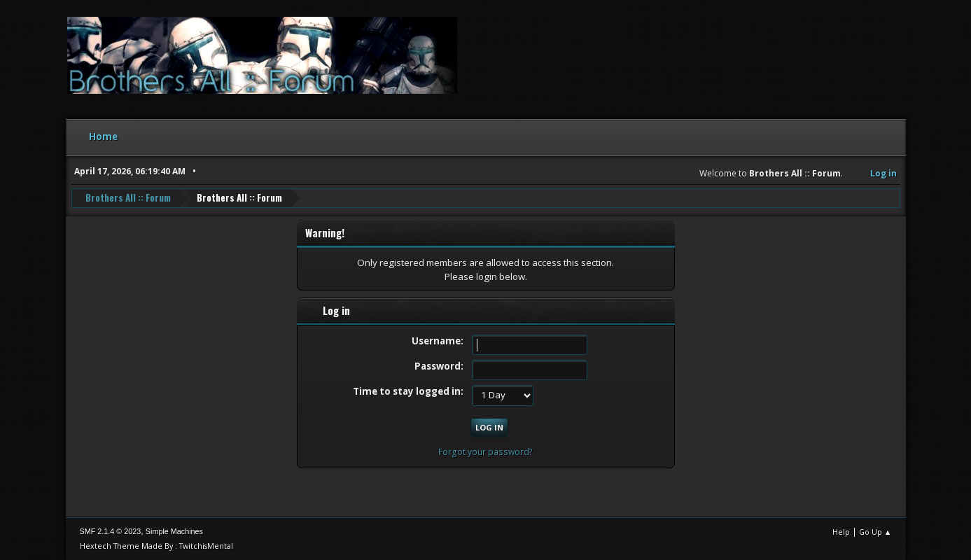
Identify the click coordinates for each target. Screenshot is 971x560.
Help (841, 532)
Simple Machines (174, 531)
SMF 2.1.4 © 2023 (111, 531)
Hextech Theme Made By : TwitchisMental (156, 546)
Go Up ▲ (875, 532)
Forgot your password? (485, 452)
